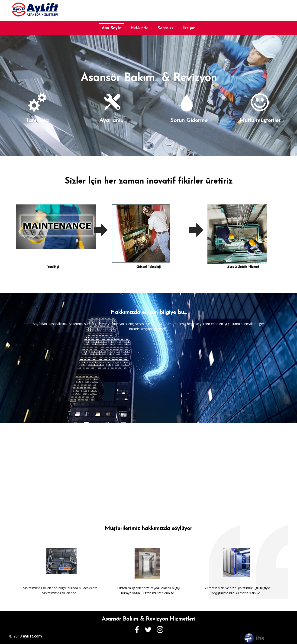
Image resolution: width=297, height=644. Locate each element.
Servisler (165, 28)
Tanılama (37, 121)
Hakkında (139, 28)
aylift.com (32, 636)
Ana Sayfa (111, 28)
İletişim (189, 28)
